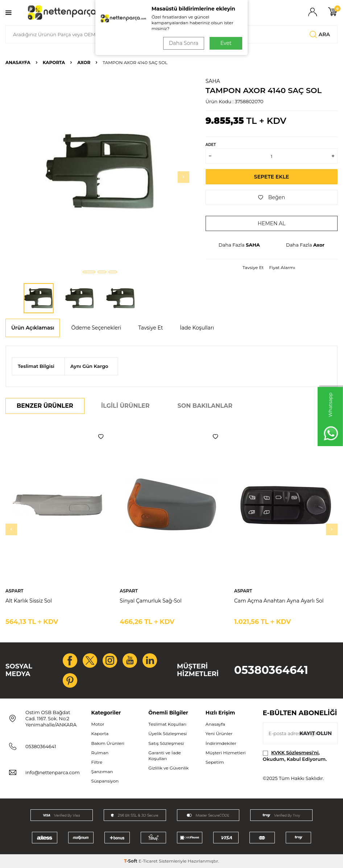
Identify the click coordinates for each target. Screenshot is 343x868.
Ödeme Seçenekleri (96, 328)
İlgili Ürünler (125, 406)
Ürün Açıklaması (33, 328)
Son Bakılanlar (205, 406)
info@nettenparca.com (53, 772)
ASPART (15, 591)
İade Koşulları (197, 328)
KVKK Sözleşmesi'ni (295, 752)
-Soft (131, 861)
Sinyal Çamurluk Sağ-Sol (150, 601)
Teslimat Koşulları (167, 724)
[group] (100, 171)
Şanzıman (102, 771)
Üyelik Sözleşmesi (168, 733)
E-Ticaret (148, 861)
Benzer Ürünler (45, 406)
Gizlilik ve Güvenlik (168, 768)
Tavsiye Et (253, 267)
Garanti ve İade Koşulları (165, 756)
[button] (89, 272)
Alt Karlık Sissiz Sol (29, 601)
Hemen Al (271, 223)
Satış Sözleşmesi (166, 743)
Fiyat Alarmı (282, 267)
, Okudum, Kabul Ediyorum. (295, 756)
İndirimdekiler (221, 743)
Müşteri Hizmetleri (226, 753)
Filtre (97, 762)
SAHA (213, 81)
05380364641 (271, 670)
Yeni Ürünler (219, 733)
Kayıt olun (316, 733)
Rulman (100, 753)
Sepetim (215, 762)
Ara (320, 34)
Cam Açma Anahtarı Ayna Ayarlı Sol (279, 601)
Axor (84, 62)
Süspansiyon (105, 781)
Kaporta (54, 62)
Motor (98, 724)
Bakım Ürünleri (108, 743)
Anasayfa (18, 62)
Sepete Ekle (272, 177)
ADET (211, 145)
